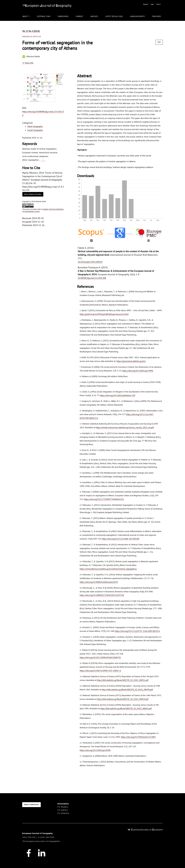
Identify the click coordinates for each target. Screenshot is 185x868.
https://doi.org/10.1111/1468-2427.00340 (121, 539)
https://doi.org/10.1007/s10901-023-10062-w (100, 671)
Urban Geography (35, 126)
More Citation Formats (33, 194)
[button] (28, 63)
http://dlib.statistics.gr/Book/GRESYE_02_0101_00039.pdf (127, 690)
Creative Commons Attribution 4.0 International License (43, 210)
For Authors (63, 810)
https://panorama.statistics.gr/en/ (131, 361)
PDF (159, 42)
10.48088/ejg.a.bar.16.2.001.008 (92, 278)
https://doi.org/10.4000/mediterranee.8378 (99, 582)
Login (152, 4)
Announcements (137, 16)
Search (159, 4)
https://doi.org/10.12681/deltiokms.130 (117, 395)
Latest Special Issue (114, 16)
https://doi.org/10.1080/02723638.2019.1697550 (102, 595)
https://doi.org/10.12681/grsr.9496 (138, 371)
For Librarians (63, 813)
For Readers (63, 807)
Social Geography (35, 130)
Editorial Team (44, 16)
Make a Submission (31, 805)
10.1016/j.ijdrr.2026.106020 (90, 262)
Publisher (156, 16)
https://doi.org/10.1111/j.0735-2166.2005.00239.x (137, 631)
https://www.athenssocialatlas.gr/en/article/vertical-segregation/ (108, 569)
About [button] (25, 16)
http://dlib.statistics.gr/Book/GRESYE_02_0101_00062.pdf (126, 708)
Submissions (63, 16)
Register (146, 4)
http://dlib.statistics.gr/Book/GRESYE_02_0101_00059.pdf (123, 699)
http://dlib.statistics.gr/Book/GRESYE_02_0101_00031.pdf (123, 680)
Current (79, 16)
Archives (94, 16)
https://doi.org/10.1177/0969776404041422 (104, 499)
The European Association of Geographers (41, 841)
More (43, 160)
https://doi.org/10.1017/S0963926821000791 (100, 657)
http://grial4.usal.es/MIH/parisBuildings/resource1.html (104, 314)
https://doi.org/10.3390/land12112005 (138, 737)
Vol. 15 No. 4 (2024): (31, 31)
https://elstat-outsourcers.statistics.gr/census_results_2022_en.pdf (125, 427)
